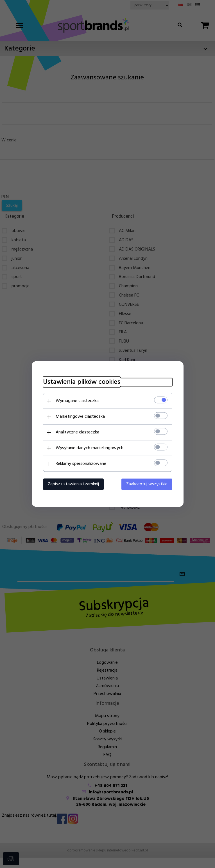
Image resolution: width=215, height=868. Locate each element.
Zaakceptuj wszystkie (147, 484)
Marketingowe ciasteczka (80, 417)
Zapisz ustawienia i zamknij (73, 484)
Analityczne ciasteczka (77, 432)
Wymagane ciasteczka (77, 401)
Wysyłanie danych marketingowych (90, 448)
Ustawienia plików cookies (82, 382)
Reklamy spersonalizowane (81, 464)
